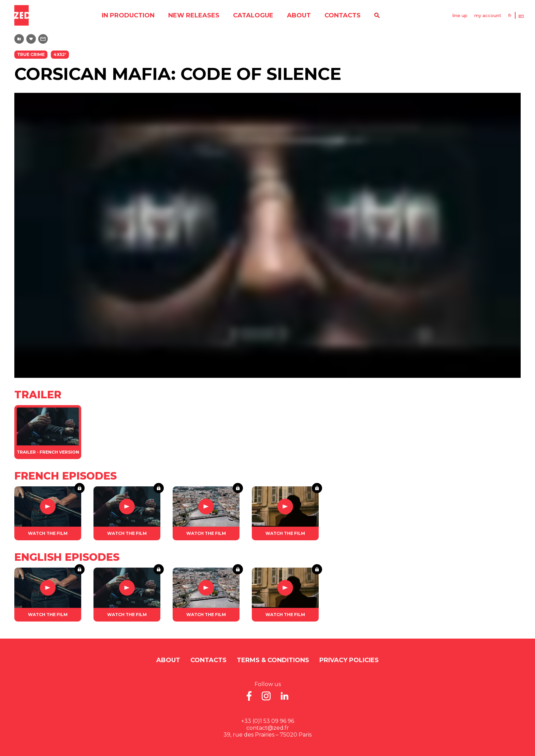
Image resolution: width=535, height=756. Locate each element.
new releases (194, 15)
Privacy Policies (349, 660)
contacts (343, 15)
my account (488, 15)
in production (128, 15)
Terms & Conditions (273, 660)
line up (460, 15)
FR (510, 15)
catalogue (253, 15)
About (299, 15)
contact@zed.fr (268, 728)
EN (521, 15)
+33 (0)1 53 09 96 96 (268, 721)
